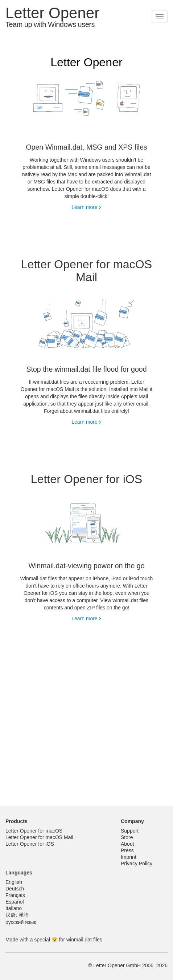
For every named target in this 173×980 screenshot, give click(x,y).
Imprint (129, 857)
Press (127, 850)
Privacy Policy (137, 864)
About (127, 844)
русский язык (21, 922)
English (14, 882)
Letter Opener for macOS (34, 831)
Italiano (14, 908)
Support (130, 831)
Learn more (86, 207)
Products (17, 821)
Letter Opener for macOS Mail (39, 837)
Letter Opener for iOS (30, 844)
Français (15, 895)
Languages (19, 873)
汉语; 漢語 (17, 915)
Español (15, 902)
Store (127, 837)
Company (132, 821)
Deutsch (15, 889)
